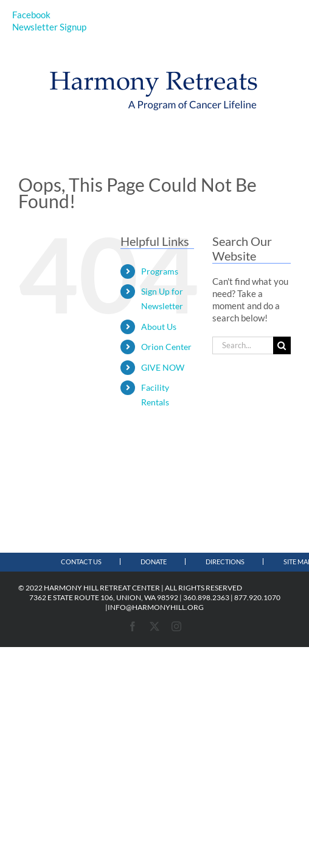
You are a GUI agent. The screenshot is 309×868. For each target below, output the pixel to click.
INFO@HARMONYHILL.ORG (156, 607)
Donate (154, 562)
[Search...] (243, 345)
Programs (160, 271)
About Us (159, 327)
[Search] (282, 345)
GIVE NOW (163, 367)
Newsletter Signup (49, 27)
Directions (225, 562)
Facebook (31, 15)
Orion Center (166, 347)
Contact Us (81, 562)
